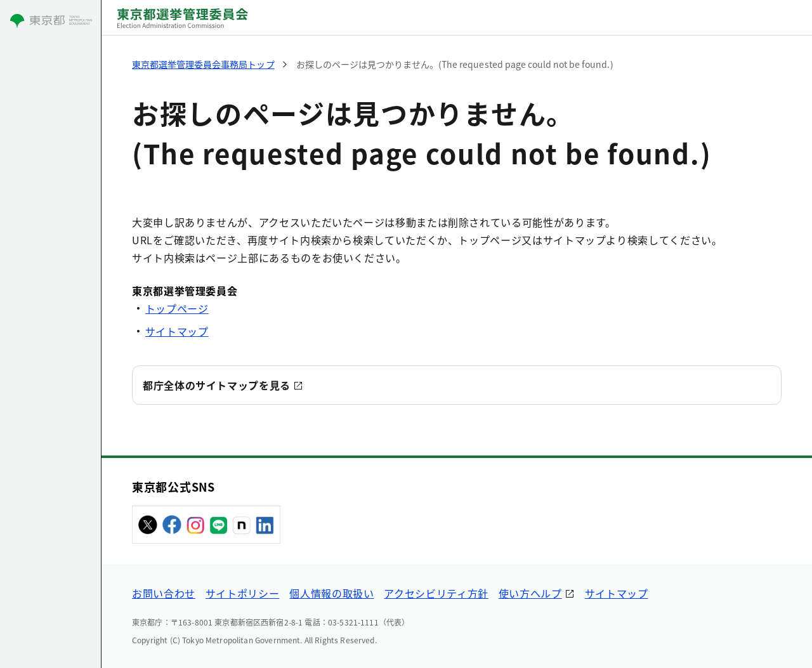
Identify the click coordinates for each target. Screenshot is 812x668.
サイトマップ (177, 331)
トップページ (177, 308)
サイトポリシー (242, 593)
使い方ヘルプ (530, 593)
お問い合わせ (164, 593)
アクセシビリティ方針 (436, 593)
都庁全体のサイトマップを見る (217, 385)
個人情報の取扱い (331, 593)
